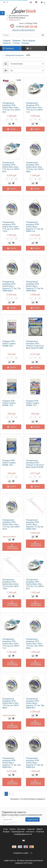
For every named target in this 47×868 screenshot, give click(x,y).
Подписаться (33, 819)
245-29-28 (26, 27)
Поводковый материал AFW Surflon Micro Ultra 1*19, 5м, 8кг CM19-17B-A (11, 584)
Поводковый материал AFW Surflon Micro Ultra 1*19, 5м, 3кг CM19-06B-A (11, 703)
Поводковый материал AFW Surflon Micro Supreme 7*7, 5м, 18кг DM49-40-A (35, 703)
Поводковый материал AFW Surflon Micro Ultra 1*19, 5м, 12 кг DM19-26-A (35, 584)
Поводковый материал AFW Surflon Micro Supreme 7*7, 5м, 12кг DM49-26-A (12, 763)
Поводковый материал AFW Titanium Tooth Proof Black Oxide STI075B (35, 464)
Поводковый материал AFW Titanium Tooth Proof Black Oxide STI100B (35, 345)
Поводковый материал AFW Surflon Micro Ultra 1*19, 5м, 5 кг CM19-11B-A (11, 227)
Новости (7, 43)
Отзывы (25, 43)
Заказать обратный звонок (23, 30)
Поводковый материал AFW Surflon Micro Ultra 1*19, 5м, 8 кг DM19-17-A (11, 644)
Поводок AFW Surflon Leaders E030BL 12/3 (9, 403)
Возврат (7, 832)
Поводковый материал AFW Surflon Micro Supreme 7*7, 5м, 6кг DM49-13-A (35, 227)
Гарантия (31, 829)
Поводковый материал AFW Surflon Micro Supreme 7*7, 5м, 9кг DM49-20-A (35, 763)
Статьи (16, 43)
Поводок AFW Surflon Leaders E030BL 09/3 (9, 344)
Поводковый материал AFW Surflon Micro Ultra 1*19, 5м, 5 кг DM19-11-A (34, 108)
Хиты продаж (29, 41)
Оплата (13, 829)
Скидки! (7, 41)
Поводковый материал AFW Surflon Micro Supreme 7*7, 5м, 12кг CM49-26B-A (12, 286)
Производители (18, 832)
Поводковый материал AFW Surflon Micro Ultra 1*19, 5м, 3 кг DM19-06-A (11, 167)
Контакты (30, 832)
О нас (6, 829)
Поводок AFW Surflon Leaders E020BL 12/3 (33, 403)
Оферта (39, 829)
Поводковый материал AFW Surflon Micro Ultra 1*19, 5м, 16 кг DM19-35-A (11, 108)
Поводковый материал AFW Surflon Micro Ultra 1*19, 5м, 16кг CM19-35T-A (11, 524)
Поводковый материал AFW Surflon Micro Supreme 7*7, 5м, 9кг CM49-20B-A (35, 286)
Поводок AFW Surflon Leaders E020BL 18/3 (9, 463)
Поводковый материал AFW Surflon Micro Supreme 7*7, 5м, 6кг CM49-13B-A (35, 524)
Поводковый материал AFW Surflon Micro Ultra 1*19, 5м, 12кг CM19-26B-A (35, 167)
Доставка (21, 829)
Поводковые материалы (15, 55)
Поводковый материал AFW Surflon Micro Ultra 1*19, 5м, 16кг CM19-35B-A (35, 644)
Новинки (16, 41)
